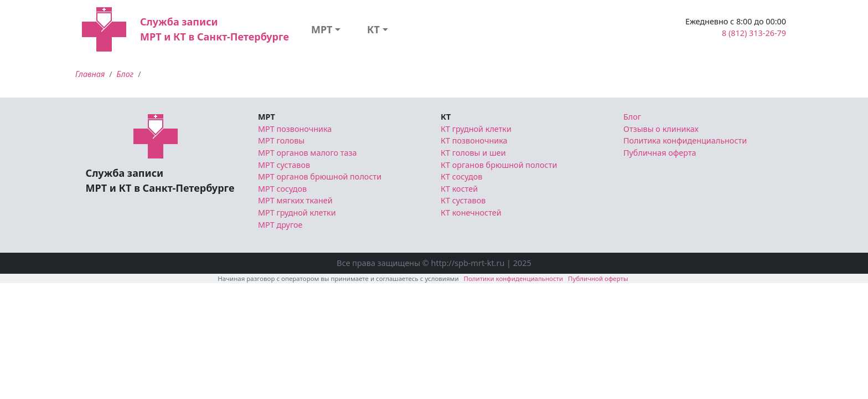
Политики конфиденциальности (514, 278)
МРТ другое (280, 225)
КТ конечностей (471, 213)
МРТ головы (281, 140)
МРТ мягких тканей (295, 200)
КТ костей (459, 189)
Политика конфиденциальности (685, 140)
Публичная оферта (660, 153)
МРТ (322, 29)
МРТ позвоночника (295, 129)
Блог (125, 74)
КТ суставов (463, 200)
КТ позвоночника (474, 140)
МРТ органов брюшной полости (320, 177)
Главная (90, 74)
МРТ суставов (284, 165)
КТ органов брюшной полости (499, 165)
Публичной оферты (598, 278)
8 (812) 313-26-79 (754, 33)
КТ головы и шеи (473, 153)
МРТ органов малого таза (308, 153)
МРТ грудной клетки (297, 213)
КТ (373, 29)
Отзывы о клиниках (661, 129)
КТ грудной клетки (476, 129)
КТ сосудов (461, 177)
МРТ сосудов (282, 189)
